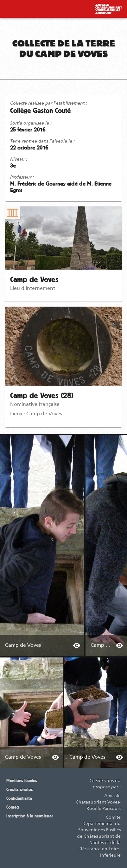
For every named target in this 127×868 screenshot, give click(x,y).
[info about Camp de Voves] (77, 645)
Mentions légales (22, 781)
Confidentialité (19, 798)
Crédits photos (20, 790)
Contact (13, 807)
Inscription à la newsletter (30, 816)
